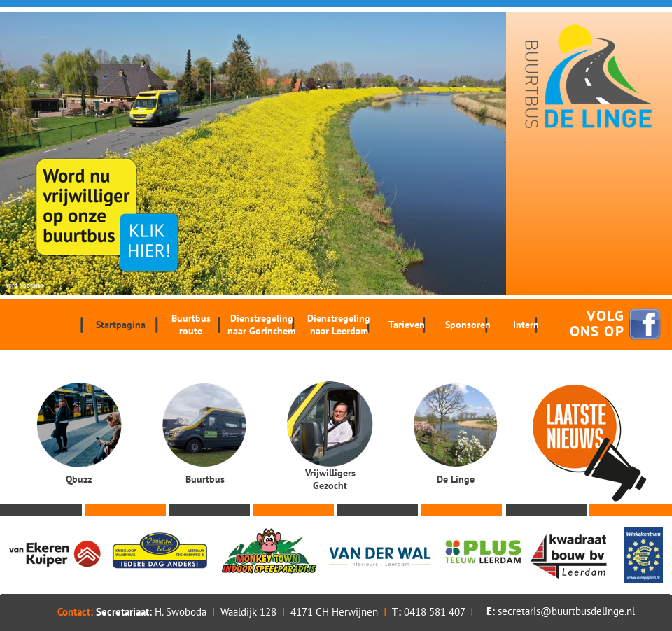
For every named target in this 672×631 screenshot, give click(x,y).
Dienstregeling (261, 325)
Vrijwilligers (330, 479)
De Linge (456, 479)
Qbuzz (79, 479)
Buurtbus (191, 325)
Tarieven (407, 325)
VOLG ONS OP (597, 324)
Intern (526, 325)
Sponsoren (468, 325)
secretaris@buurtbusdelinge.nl (566, 611)
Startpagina (121, 325)
